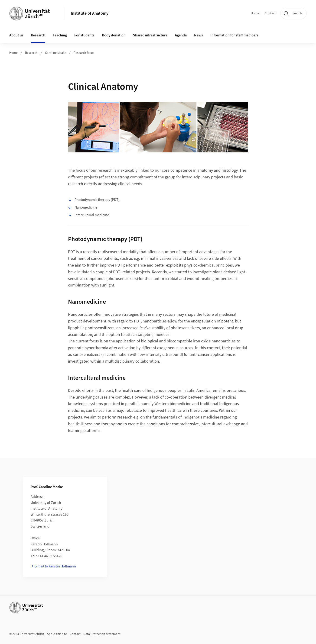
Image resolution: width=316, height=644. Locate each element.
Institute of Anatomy (90, 13)
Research (31, 53)
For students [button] (84, 35)
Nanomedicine (83, 208)
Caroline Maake (56, 53)
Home (255, 13)
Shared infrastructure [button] (150, 35)
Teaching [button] (60, 35)
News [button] (199, 35)
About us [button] (16, 35)
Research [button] (38, 35)
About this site (57, 634)
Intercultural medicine (89, 215)
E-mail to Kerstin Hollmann (55, 566)
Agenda (181, 35)
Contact (270, 13)
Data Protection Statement (102, 634)
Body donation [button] (114, 35)
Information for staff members (234, 35)
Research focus (84, 53)
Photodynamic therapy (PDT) (94, 200)
